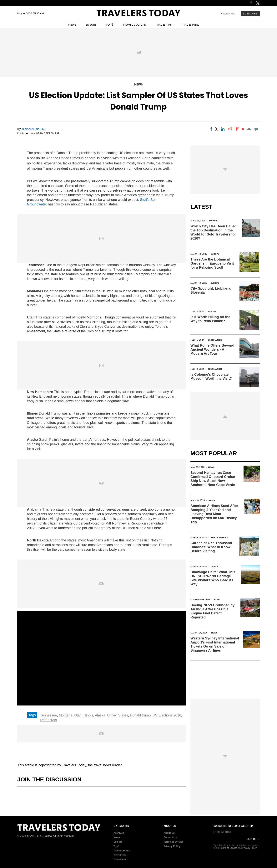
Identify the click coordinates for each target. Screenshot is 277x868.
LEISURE (91, 25)
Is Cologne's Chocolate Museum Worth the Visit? (211, 377)
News (138, 84)
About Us (169, 833)
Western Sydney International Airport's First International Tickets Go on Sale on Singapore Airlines (215, 644)
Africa (215, 566)
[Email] (249, 129)
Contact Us (170, 837)
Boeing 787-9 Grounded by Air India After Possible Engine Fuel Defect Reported (212, 611)
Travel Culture (122, 851)
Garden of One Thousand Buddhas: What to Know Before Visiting (211, 547)
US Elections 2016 (167, 715)
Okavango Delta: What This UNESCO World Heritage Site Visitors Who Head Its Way (213, 578)
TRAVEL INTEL (190, 25)
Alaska (100, 715)
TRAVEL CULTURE (134, 25)
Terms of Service (174, 842)
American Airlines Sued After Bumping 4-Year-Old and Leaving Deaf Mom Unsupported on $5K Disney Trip (214, 514)
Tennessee (49, 715)
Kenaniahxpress (34, 129)
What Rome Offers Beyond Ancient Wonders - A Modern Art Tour (212, 349)
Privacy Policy (172, 846)
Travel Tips (120, 855)
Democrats (49, 720)
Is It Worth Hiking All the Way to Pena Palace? (210, 319)
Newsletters (228, 14)
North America (219, 537)
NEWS (72, 25)
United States (118, 715)
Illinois (88, 715)
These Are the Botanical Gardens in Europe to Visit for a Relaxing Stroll (212, 263)
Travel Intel (120, 859)
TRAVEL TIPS (164, 25)
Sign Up (252, 839)
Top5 (116, 846)
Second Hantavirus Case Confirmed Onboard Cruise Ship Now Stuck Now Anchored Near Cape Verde (213, 479)
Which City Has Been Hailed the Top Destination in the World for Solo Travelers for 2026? (213, 232)
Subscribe (250, 14)
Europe (213, 221)
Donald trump (140, 715)
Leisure (118, 842)
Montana (66, 715)
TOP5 (110, 25)
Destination (215, 340)
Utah (78, 715)
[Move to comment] (256, 129)
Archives (119, 833)
